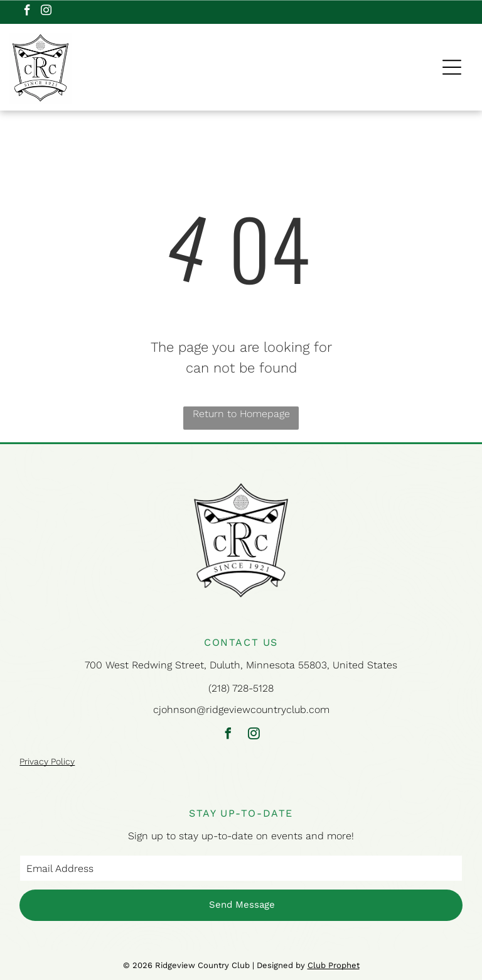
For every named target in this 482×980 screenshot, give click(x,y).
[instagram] (46, 12)
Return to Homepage (241, 414)
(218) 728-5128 (241, 688)
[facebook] (27, 12)
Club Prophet (334, 965)
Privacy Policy (47, 761)
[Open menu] (452, 67)
